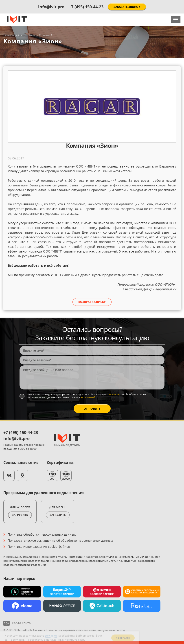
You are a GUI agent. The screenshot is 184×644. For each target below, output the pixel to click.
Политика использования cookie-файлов (39, 547)
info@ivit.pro (51, 7)
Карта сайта (21, 623)
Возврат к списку (92, 302)
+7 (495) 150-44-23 (86, 7)
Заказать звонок (127, 7)
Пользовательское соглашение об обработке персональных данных (60, 540)
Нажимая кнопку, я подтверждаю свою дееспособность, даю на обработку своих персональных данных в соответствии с (87, 396)
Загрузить (20, 515)
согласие (114, 394)
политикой (88, 397)
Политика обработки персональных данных (42, 534)
